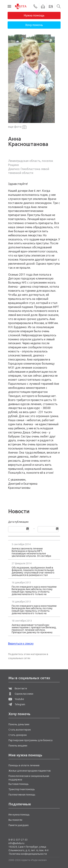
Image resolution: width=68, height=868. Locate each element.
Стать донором (18, 735)
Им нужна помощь (19, 815)
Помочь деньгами (19, 724)
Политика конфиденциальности (28, 854)
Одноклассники (21, 694)
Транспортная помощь (22, 789)
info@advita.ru (16, 843)
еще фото (17, 127)
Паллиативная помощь (22, 795)
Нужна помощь (34, 15)
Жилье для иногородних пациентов (30, 771)
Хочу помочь (34, 25)
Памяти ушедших (19, 825)
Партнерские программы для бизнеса (30, 740)
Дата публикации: (18, 522)
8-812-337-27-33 (18, 840)
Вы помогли (15, 820)
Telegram (17, 704)
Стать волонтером (20, 730)
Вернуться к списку (21, 644)
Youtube (16, 699)
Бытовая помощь (19, 784)
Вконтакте (18, 688)
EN (51, 6)
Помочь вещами (18, 746)
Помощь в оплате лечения (24, 765)
